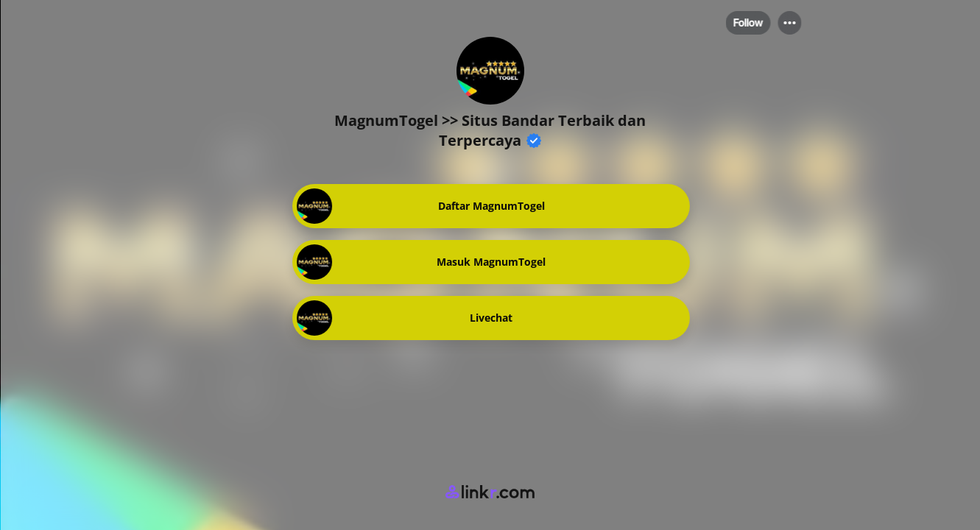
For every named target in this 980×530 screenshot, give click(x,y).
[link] (490, 206)
